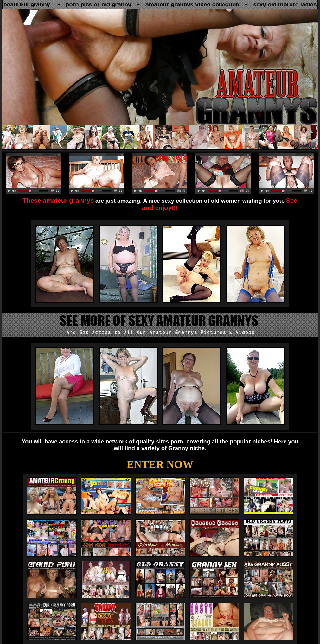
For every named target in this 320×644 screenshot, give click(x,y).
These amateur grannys (58, 201)
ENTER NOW (160, 464)
